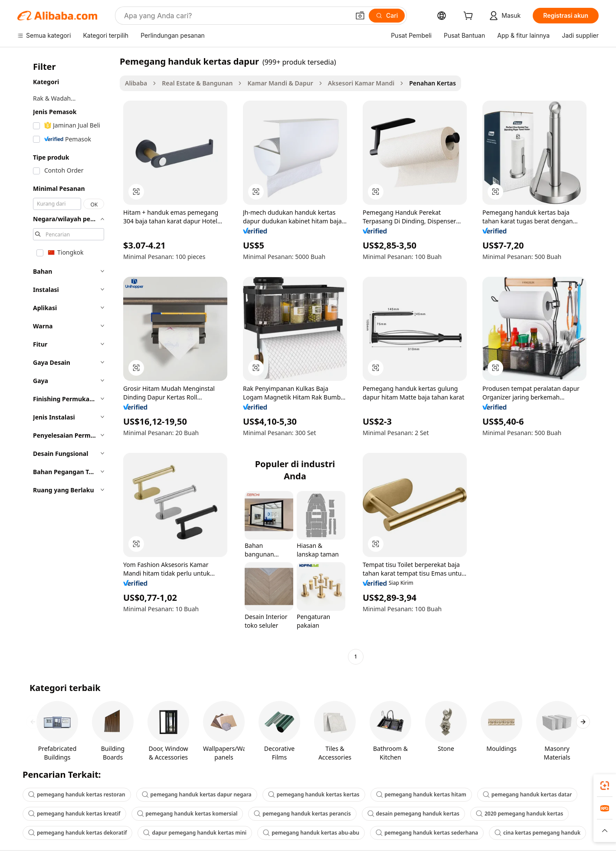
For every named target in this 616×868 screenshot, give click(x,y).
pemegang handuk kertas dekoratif (77, 833)
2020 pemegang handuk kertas (519, 814)
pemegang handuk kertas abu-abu (311, 833)
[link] (605, 786)
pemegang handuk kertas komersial (187, 814)
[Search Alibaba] (236, 16)
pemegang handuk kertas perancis (302, 814)
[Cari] (387, 16)
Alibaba (136, 83)
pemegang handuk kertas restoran (77, 794)
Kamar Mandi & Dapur (280, 83)
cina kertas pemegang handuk (537, 833)
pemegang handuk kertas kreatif (74, 814)
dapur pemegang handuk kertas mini (195, 833)
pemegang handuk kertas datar (527, 794)
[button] (360, 16)
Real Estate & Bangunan (197, 83)
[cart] (470, 17)
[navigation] (66, 360)
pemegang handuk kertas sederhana (427, 833)
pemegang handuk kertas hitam (421, 794)
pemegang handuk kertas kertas (314, 794)
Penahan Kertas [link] (433, 83)
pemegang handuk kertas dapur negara (197, 794)
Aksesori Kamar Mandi (361, 83)
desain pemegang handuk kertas (413, 814)
